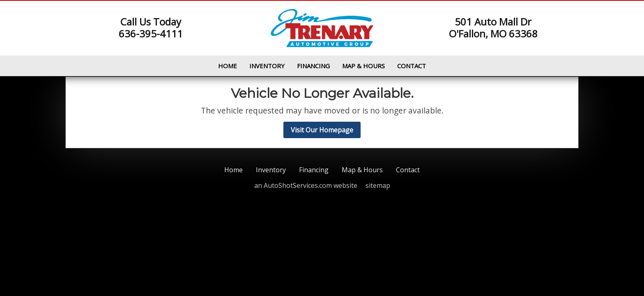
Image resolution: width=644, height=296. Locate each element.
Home (228, 66)
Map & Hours (363, 66)
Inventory (267, 66)
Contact (412, 66)
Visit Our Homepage (322, 130)
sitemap (378, 185)
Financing (313, 66)
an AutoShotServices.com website (306, 185)
